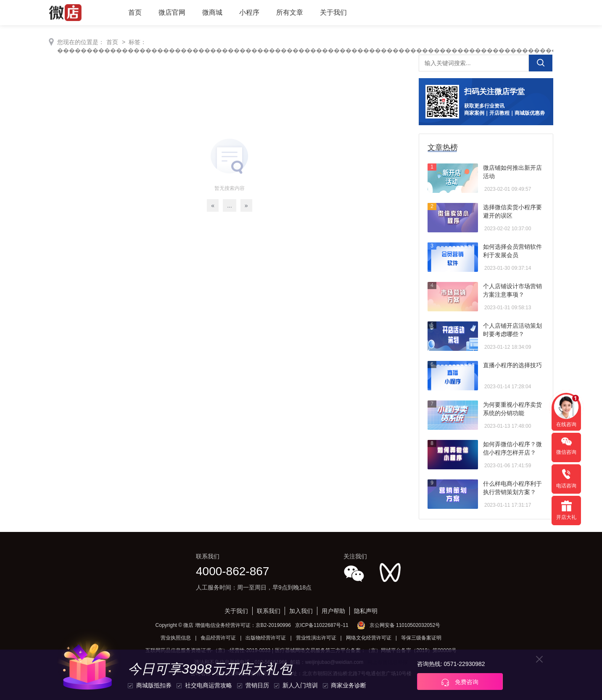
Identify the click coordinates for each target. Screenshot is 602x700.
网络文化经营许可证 (369, 638)
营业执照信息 (176, 638)
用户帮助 (333, 611)
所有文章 (290, 12)
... (230, 205)
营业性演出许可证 (316, 638)
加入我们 (301, 611)
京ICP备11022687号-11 (322, 625)
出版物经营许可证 (266, 638)
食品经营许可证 (218, 638)
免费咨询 (460, 682)
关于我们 (333, 12)
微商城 (212, 12)
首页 (135, 12)
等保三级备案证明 (421, 638)
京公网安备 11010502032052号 (405, 625)
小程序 (249, 12)
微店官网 (172, 12)
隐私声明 (366, 611)
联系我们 (269, 611)
